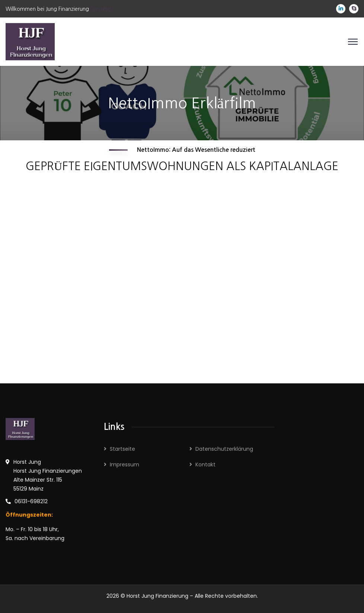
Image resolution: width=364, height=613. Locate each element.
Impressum (124, 464)
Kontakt (205, 464)
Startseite (122, 449)
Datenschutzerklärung (224, 449)
